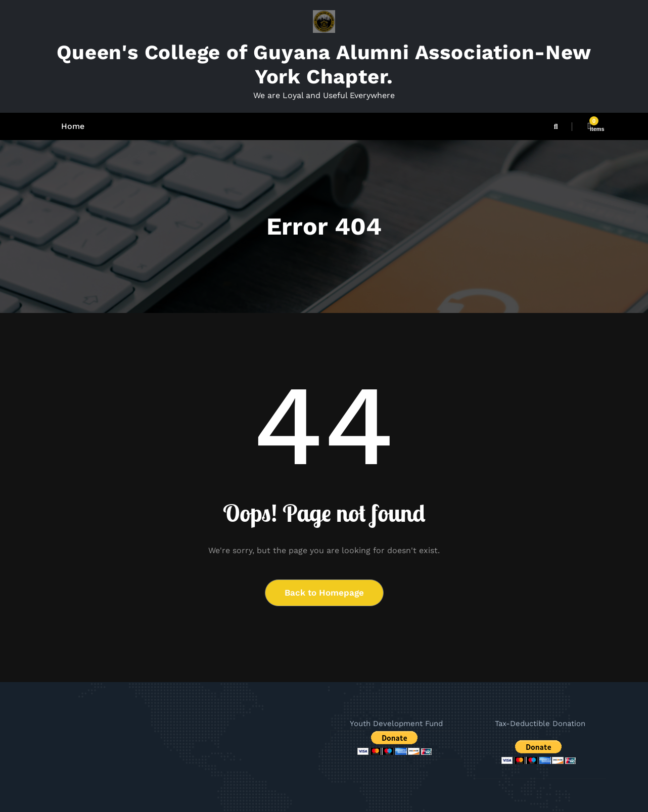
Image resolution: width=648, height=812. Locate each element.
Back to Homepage (324, 593)
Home (73, 126)
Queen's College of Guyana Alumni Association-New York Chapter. (324, 64)
